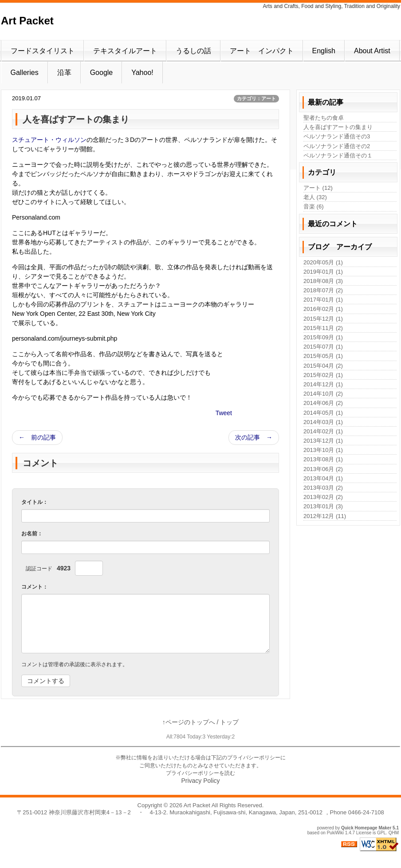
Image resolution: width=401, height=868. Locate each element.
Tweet (224, 413)
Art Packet (27, 21)
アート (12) (318, 188)
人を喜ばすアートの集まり (338, 127)
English (324, 51)
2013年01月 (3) (323, 506)
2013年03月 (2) (323, 488)
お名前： (32, 534)
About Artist (372, 51)
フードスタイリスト (43, 51)
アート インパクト (262, 51)
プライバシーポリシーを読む (200, 773)
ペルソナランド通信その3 (337, 136)
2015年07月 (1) (323, 347)
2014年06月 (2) (323, 403)
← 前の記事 (37, 437)
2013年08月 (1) (323, 459)
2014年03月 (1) (323, 422)
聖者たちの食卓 (324, 118)
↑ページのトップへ (189, 722)
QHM (394, 833)
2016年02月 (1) (323, 309)
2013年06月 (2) (323, 469)
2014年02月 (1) (323, 431)
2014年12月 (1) (323, 384)
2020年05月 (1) (323, 262)
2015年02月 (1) (323, 375)
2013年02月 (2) (323, 497)
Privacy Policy (200, 781)
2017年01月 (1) (323, 300)
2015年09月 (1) (323, 337)
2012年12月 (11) (325, 516)
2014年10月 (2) (323, 394)
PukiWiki (335, 833)
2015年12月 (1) (323, 319)
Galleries (25, 73)
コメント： (35, 587)
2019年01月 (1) (323, 272)
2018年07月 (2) (323, 290)
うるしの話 (193, 51)
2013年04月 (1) (323, 478)
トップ (229, 722)
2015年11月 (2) (323, 328)
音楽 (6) (314, 206)
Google (102, 73)
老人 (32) (315, 197)
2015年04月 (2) (323, 366)
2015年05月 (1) (323, 356)
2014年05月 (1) (323, 413)
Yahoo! (142, 73)
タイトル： (35, 502)
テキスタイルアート (125, 51)
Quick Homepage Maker (366, 828)
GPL (381, 833)
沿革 (64, 73)
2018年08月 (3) (323, 281)
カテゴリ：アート (256, 98)
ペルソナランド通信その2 (337, 146)
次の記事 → (254, 437)
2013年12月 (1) (323, 441)
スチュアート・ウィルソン (49, 140)
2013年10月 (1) (323, 450)
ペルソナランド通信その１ (338, 155)
